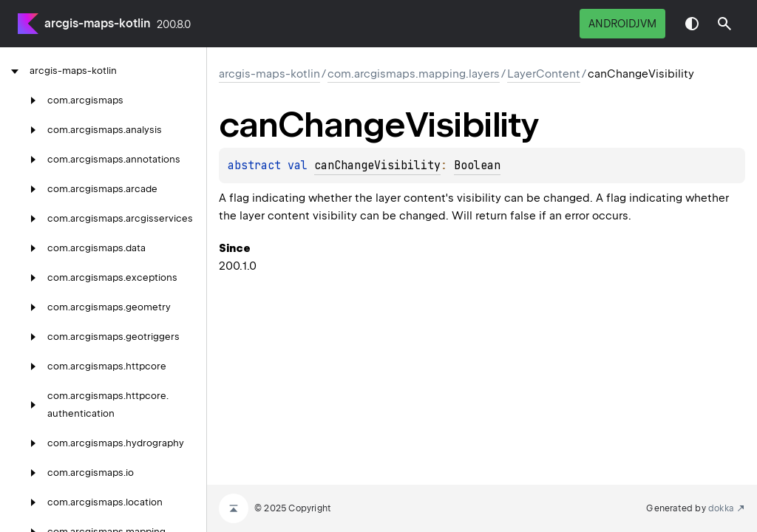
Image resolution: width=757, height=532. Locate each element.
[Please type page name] (724, 24)
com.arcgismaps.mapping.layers (414, 74)
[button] (724, 24)
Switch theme (692, 24)
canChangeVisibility (377, 166)
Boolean (477, 166)
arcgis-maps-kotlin (98, 23)
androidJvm (622, 24)
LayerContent (544, 74)
